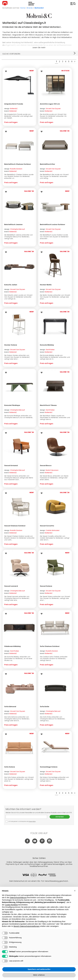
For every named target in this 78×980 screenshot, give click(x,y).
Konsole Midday (47, 345)
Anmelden (60, 817)
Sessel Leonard (11, 586)
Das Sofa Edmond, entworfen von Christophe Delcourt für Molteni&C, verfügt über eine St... (17, 719)
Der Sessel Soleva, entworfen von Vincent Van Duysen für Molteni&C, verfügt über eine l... (55, 598)
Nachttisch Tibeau (48, 405)
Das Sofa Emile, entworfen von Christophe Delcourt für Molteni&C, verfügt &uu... (53, 719)
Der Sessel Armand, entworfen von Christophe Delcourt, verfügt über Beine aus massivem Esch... (19, 478)
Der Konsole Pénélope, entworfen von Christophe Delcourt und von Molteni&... (19, 417)
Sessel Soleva (46, 586)
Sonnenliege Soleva (49, 767)
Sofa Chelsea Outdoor (50, 646)
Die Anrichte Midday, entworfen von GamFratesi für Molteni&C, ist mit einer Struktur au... (18, 659)
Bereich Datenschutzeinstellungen (27, 926)
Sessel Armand (11, 466)
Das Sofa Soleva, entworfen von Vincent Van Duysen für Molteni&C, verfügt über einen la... (19, 779)
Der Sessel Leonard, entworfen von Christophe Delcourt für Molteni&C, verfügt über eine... (17, 598)
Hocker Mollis (46, 285)
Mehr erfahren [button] (39, 975)
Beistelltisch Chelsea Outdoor (18, 164)
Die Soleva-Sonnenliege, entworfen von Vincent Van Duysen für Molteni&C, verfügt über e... (54, 779)
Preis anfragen (11, 122)
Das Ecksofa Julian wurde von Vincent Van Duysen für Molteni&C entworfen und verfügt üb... (18, 297)
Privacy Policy (32, 821)
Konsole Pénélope (12, 405)
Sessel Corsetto (47, 526)
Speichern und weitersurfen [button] (39, 969)
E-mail (26, 817)
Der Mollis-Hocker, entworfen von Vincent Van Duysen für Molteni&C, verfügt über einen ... (55, 297)
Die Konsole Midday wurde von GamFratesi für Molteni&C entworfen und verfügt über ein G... (55, 357)
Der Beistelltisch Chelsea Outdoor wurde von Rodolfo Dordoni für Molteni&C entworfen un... (19, 176)
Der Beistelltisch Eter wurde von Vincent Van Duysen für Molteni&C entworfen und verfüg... (54, 176)
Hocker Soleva (11, 345)
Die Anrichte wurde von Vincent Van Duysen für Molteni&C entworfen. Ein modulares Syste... (53, 116)
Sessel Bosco (46, 466)
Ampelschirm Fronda (14, 104)
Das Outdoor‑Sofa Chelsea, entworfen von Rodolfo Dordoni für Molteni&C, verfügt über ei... (54, 659)
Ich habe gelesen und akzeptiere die (21, 821)
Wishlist (7, 71)
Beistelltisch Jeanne (13, 224)
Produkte (73, 4)
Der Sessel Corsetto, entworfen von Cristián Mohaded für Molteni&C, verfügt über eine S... (55, 538)
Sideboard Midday (13, 646)
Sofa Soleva (10, 767)
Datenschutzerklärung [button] (18, 898)
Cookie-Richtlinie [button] (11, 905)
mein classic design (31, 4)
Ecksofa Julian (11, 285)
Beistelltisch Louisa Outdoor (53, 224)
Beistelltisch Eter (47, 164)
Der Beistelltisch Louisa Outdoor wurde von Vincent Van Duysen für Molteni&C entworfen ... (54, 237)
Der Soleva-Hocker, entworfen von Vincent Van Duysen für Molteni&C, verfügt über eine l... (17, 357)
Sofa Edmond (10, 707)
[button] (75, 891)
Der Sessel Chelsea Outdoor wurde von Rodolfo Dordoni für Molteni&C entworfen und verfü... (19, 538)
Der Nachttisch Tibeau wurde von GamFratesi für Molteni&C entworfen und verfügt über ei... (55, 417)
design (11, 109)
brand (11, 111)
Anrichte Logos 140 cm (50, 104)
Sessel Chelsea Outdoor (15, 526)
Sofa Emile (45, 707)
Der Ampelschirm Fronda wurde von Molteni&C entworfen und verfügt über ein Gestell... (18, 116)
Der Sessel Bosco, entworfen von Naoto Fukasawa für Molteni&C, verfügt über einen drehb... (54, 478)
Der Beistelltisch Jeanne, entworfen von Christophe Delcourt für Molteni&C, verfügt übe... (19, 237)
